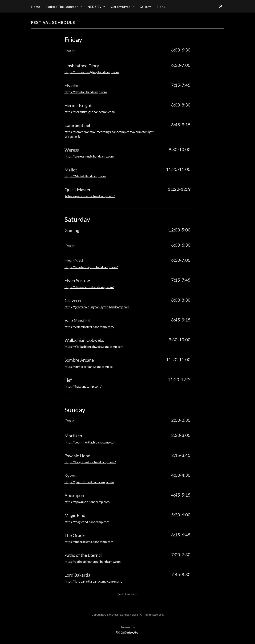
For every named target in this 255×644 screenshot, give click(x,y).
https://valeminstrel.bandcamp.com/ (89, 327)
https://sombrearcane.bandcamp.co (89, 367)
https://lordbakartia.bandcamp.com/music (93, 581)
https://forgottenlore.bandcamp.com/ (90, 462)
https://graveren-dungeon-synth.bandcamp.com (97, 307)
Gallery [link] (145, 7)
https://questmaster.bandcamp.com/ (90, 196)
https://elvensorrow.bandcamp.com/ (89, 287)
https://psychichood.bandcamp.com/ (89, 482)
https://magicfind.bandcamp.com (87, 522)
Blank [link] (161, 7)
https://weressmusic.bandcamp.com (89, 156)
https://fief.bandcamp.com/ (83, 386)
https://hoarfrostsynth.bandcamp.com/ (91, 267)
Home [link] (36, 7)
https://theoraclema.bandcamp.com (89, 542)
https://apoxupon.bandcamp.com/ (88, 502)
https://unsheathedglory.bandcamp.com (92, 72)
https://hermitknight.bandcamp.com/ (90, 112)
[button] (64, 7)
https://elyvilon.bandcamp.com (86, 92)
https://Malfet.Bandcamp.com (85, 176)
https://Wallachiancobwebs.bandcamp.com (94, 347)
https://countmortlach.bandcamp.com (90, 442)
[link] (127, 632)
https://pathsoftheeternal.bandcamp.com (93, 561)
